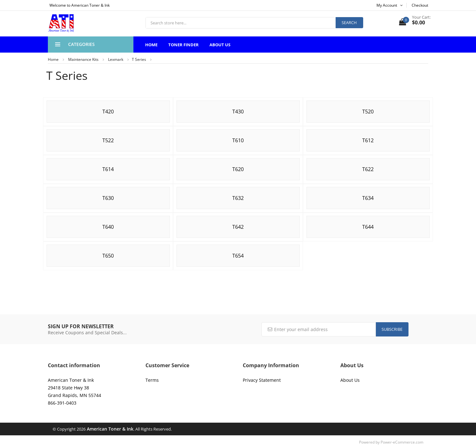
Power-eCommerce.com (402, 442)
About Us (220, 45)
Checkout (420, 5)
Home (151, 45)
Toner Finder (183, 45)
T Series (139, 59)
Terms (152, 380)
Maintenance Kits (83, 59)
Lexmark (116, 59)
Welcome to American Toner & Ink (80, 5)
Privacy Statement (262, 380)
